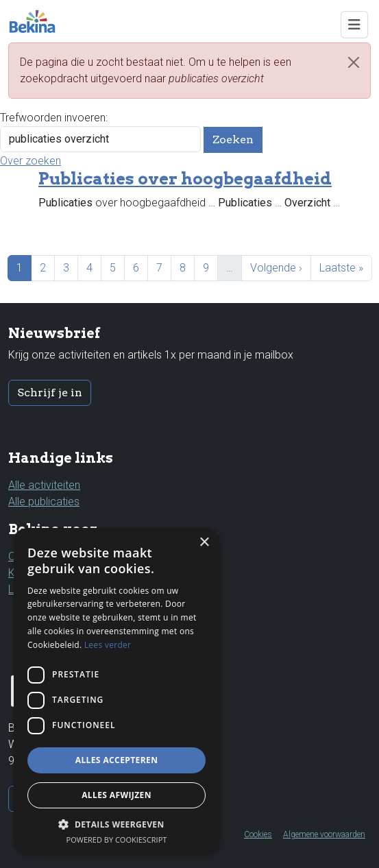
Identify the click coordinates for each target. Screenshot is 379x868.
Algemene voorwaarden (324, 834)
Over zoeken (30, 161)
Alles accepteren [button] (117, 760)
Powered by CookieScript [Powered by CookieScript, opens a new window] (117, 840)
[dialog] (117, 691)
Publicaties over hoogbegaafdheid (185, 179)
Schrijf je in (50, 393)
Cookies (258, 834)
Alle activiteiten (44, 485)
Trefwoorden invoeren (53, 118)
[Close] (354, 62)
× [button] (204, 543)
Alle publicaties (44, 502)
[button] (117, 824)
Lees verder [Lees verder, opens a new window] (108, 645)
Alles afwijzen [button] (117, 795)
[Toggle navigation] (354, 25)
